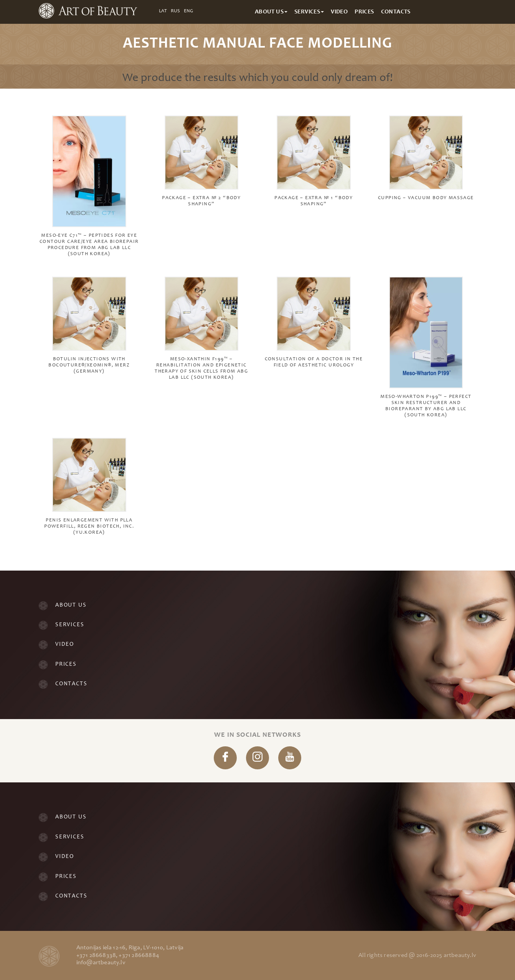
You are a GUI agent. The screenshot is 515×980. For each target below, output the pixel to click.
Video (65, 644)
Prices (66, 664)
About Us (71, 605)
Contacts (71, 684)
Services (70, 625)
